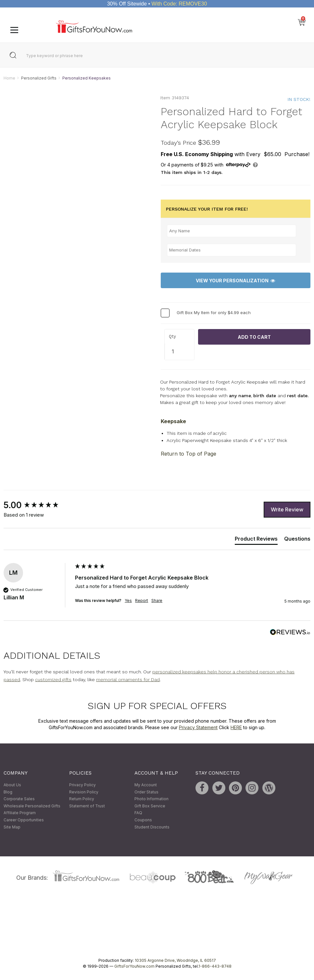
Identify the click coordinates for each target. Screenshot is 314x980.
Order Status (146, 792)
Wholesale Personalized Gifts (32, 806)
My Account (146, 785)
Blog (8, 792)
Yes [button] (128, 601)
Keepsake (173, 421)
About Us (12, 785)
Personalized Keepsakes (87, 78)
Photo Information (151, 799)
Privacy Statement (198, 727)
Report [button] (142, 601)
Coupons (143, 820)
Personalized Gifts (39, 78)
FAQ (138, 813)
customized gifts (53, 680)
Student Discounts (152, 827)
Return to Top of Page (188, 454)
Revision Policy (84, 792)
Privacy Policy (82, 785)
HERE (236, 727)
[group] (38, 506)
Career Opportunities (24, 820)
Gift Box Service (150, 806)
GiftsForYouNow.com (134, 967)
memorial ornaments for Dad (128, 680)
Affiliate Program (20, 813)
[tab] (256, 540)
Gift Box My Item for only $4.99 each (214, 313)
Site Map (12, 827)
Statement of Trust (87, 806)
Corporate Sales (19, 799)
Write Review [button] (287, 509)
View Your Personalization (235, 281)
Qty (172, 336)
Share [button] (157, 601)
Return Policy (82, 799)
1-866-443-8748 (215, 967)
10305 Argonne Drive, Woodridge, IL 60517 (175, 961)
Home (9, 78)
